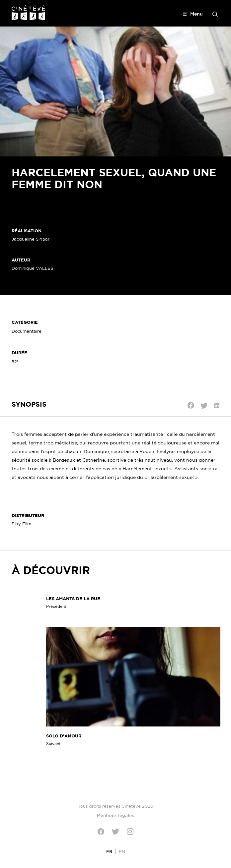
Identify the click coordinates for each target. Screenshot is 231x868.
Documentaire (27, 331)
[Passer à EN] (122, 851)
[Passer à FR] (109, 851)
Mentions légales (116, 815)
